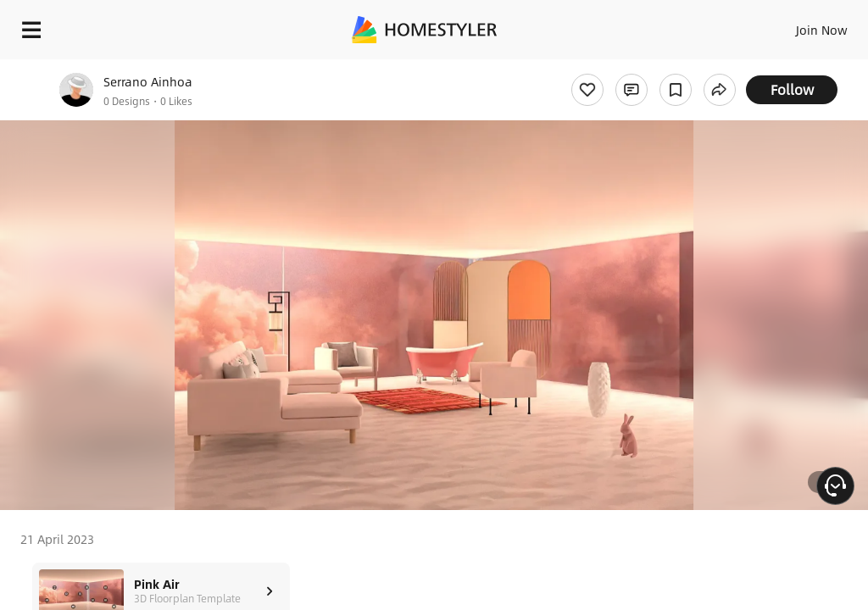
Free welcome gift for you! (651, 68)
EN (799, 25)
